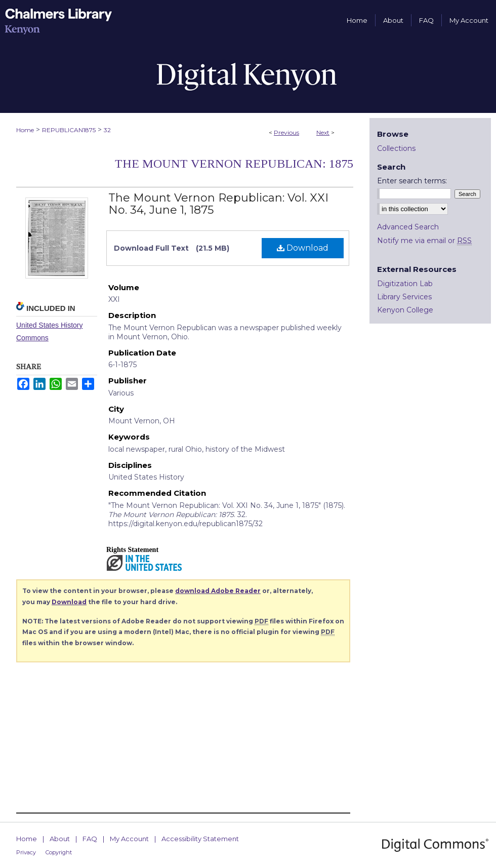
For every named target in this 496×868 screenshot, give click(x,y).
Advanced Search (408, 227)
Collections (396, 148)
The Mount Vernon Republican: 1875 (234, 164)
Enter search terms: (412, 181)
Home (25, 130)
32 (107, 130)
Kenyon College (405, 310)
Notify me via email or (424, 241)
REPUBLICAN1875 (69, 130)
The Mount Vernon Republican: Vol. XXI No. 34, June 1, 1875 (218, 204)
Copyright (59, 852)
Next (323, 132)
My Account (129, 839)
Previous (286, 132)
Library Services (404, 297)
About (60, 839)
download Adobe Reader (218, 591)
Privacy (26, 852)
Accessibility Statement (200, 839)
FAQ (90, 839)
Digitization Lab (405, 284)
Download (303, 248)
